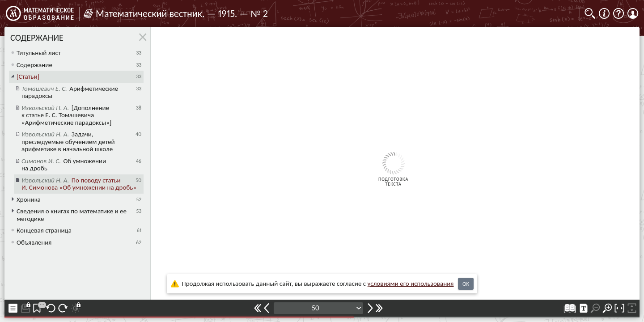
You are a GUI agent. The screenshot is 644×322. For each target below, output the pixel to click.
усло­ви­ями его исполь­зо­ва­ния (411, 284)
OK (466, 284)
